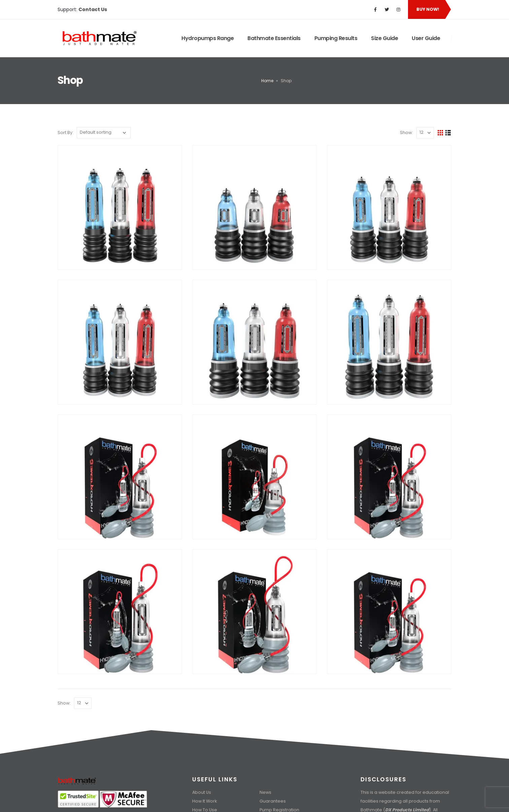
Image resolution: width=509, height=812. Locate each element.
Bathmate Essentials (274, 38)
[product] (120, 207)
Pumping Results (336, 38)
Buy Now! (428, 9)
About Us (202, 792)
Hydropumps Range (208, 38)
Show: (406, 133)
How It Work (205, 801)
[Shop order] (104, 133)
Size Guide (384, 38)
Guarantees (273, 801)
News (265, 792)
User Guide (426, 38)
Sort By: (65, 133)
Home (267, 81)
